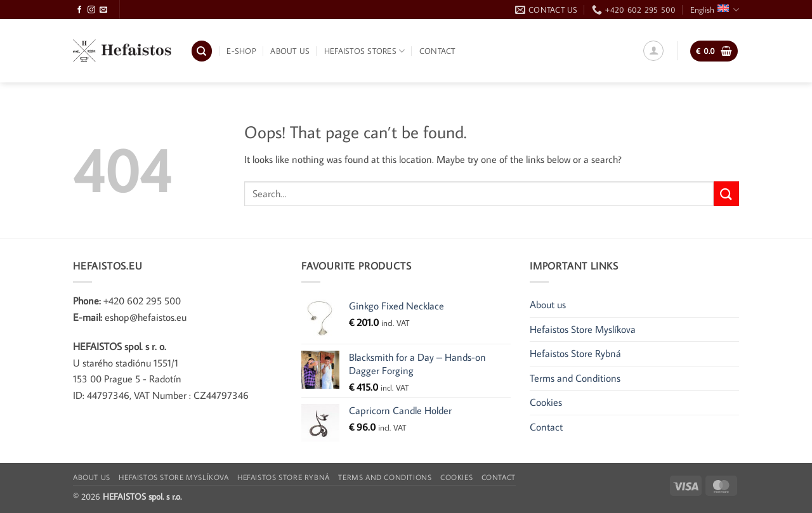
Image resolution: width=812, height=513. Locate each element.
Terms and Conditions (575, 378)
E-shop (241, 51)
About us (290, 51)
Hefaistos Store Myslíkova (583, 329)
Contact (437, 51)
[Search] (202, 51)
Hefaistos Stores (365, 51)
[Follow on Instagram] (91, 10)
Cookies (546, 402)
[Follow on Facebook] (79, 10)
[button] (653, 51)
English (715, 10)
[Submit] (726, 194)
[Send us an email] (103, 10)
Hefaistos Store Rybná (575, 353)
